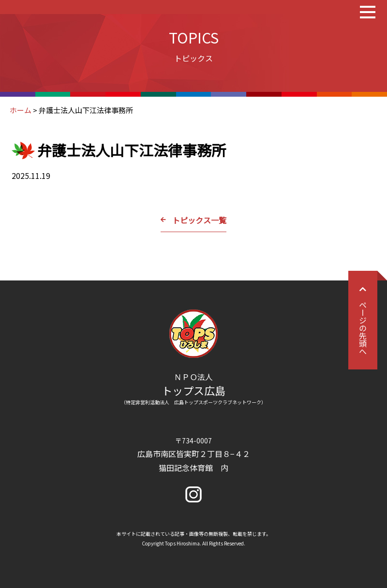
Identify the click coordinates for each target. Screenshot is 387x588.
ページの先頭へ (363, 320)
